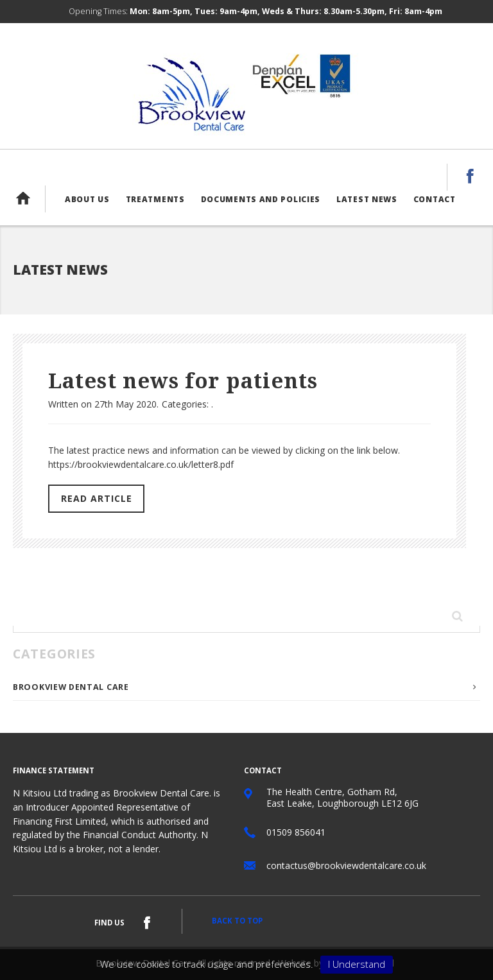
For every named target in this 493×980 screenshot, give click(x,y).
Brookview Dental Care (71, 687)
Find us (109, 923)
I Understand (357, 964)
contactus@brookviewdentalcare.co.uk (346, 865)
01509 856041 (296, 832)
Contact (435, 199)
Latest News (367, 199)
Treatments (155, 199)
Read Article (97, 498)
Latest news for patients (183, 381)
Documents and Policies (261, 199)
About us (87, 199)
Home (29, 199)
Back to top (237, 921)
